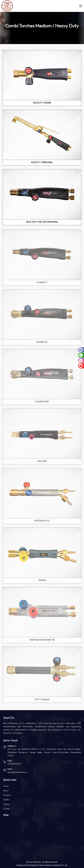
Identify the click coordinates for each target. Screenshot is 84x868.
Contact (7, 809)
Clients (6, 804)
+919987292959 (14, 764)
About (6, 791)
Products (7, 795)
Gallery (6, 800)
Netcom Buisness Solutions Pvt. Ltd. (53, 865)
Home (6, 786)
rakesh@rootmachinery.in (17, 772)
